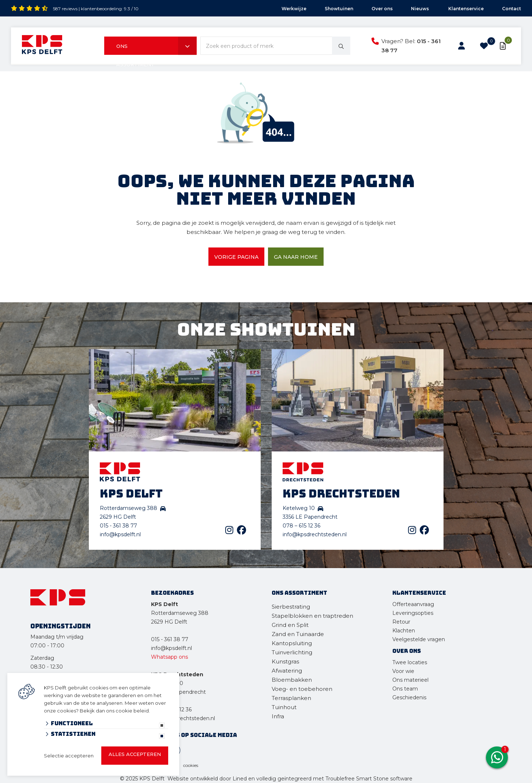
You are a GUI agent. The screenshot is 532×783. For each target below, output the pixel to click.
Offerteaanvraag (413, 604)
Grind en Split (290, 625)
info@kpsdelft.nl (120, 534)
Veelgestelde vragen (419, 639)
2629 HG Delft (169, 622)
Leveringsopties (413, 613)
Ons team (405, 689)
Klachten (404, 631)
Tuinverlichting (292, 652)
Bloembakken (292, 680)
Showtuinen (339, 9)
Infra (278, 716)
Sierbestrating (291, 607)
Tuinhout (284, 707)
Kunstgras (285, 661)
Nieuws (420, 9)
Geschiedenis (409, 697)
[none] (341, 46)
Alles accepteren (135, 754)
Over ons (382, 9)
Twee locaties (410, 662)
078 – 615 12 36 (301, 526)
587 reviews (65, 9)
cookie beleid (132, 711)
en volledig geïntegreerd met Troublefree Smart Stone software (330, 779)
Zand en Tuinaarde (298, 634)
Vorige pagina (236, 257)
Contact (512, 9)
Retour (401, 622)
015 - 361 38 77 (118, 526)
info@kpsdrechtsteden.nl (315, 534)
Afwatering (287, 671)
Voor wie (403, 671)
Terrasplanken (291, 698)
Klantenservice (466, 9)
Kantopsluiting (293, 643)
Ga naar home (296, 257)
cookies (191, 765)
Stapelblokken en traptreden (312, 616)
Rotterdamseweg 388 (180, 613)
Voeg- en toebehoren (302, 689)
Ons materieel (410, 680)
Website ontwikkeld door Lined (207, 779)
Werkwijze (294, 9)
